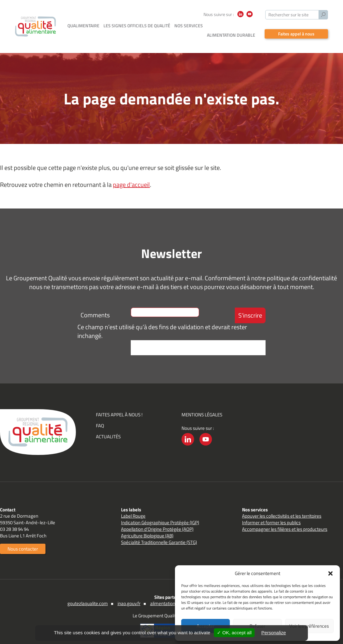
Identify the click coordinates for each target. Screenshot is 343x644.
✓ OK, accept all (234, 633)
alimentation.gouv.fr (170, 594)
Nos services (189, 26)
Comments (95, 306)
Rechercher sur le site (288, 15)
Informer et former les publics (271, 513)
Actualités (108, 427)
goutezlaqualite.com (88, 594)
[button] (330, 573)
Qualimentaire (83, 26)
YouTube (250, 17)
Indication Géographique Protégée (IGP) (160, 513)
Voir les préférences (309, 626)
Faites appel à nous (296, 24)
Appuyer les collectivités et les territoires (282, 507)
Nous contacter (23, 539)
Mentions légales (202, 405)
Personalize (274, 633)
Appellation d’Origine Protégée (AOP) (157, 520)
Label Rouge (133, 507)
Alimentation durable (231, 26)
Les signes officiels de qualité (137, 26)
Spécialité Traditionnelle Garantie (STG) (159, 533)
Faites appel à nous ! (119, 405)
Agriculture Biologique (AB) (147, 526)
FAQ (100, 416)
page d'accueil (131, 175)
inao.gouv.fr (129, 594)
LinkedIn (240, 17)
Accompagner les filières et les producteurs (285, 520)
